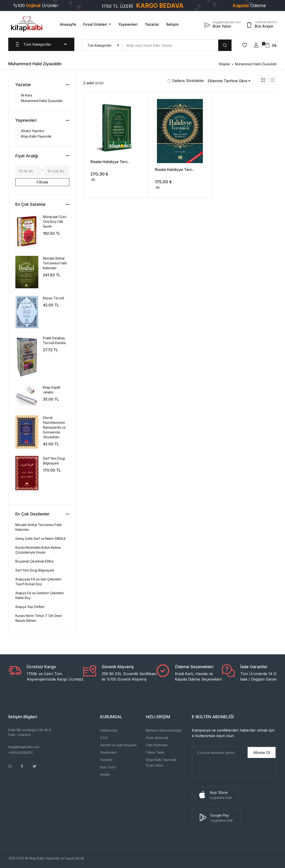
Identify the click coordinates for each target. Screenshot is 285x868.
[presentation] (227, 768)
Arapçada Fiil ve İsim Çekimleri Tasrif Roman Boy (38, 582)
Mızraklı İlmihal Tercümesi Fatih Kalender (55, 263)
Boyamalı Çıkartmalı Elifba (34, 561)
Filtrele (42, 182)
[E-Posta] (219, 752)
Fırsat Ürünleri (95, 24)
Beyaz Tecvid (53, 298)
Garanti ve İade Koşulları (118, 745)
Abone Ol (262, 752)
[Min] (28, 171)
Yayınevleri (128, 24)
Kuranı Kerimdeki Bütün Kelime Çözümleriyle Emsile (38, 550)
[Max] (57, 171)
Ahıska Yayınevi (33, 131)
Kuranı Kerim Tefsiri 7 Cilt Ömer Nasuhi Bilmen (39, 618)
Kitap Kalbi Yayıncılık (36, 136)
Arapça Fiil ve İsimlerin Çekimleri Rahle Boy (40, 595)
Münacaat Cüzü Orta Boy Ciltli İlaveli (55, 222)
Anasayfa (68, 24)
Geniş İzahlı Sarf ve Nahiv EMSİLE (41, 539)
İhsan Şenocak (157, 738)
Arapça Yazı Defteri (30, 607)
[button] (256, 45)
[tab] (263, 80)
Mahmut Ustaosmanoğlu (164, 730)
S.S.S (104, 738)
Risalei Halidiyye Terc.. (110, 162)
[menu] (102, 45)
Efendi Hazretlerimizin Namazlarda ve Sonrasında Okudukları (54, 427)
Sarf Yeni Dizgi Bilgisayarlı (35, 570)
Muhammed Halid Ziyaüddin (256, 64)
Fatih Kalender (157, 745)
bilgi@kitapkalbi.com (24, 747)
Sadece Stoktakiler (186, 81)
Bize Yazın (108, 767)
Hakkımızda (109, 730)
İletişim (173, 24)
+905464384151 (20, 753)
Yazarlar (152, 24)
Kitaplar (225, 64)
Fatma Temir (155, 752)
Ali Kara (27, 95)
